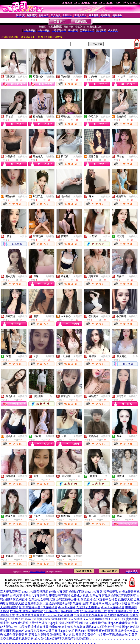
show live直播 (94, 592)
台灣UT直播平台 (21, 596)
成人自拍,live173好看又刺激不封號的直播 (62, 639)
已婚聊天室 (125, 599)
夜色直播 (87, 599)
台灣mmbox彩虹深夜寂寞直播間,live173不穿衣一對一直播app (89, 627)
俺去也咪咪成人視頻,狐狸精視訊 (89, 619)
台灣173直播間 (59, 592)
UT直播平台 (40, 596)
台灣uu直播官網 (100, 596)
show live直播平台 (113, 607)
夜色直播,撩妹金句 (115, 635)
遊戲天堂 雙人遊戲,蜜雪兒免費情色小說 (76, 635)
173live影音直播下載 (93, 611)
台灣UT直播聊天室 (123, 596)
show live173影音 (38, 571)
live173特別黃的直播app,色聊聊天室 (107, 623)
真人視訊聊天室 (10, 592)
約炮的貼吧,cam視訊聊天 (82, 631)
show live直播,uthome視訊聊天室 (46, 619)
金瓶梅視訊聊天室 (37, 603)
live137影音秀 (70, 611)
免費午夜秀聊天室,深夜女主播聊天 (27, 635)
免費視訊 (22, 77)
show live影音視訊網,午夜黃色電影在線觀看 (75, 615)
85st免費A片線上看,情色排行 (29, 623)
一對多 (24, 236)
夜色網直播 (20, 599)
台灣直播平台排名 (68, 599)
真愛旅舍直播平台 (88, 607)
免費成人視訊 (80, 596)
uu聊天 (107, 603)
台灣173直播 (73, 603)
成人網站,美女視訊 (116, 615)
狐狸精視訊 (111, 592)
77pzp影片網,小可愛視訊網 (66, 623)
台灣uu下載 (77, 592)
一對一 (107, 236)
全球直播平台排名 (105, 599)
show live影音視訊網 (35, 592)
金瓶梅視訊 (57, 603)
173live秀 (16, 611)
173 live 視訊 (52, 611)
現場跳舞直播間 (60, 596)
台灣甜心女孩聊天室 (42, 599)
